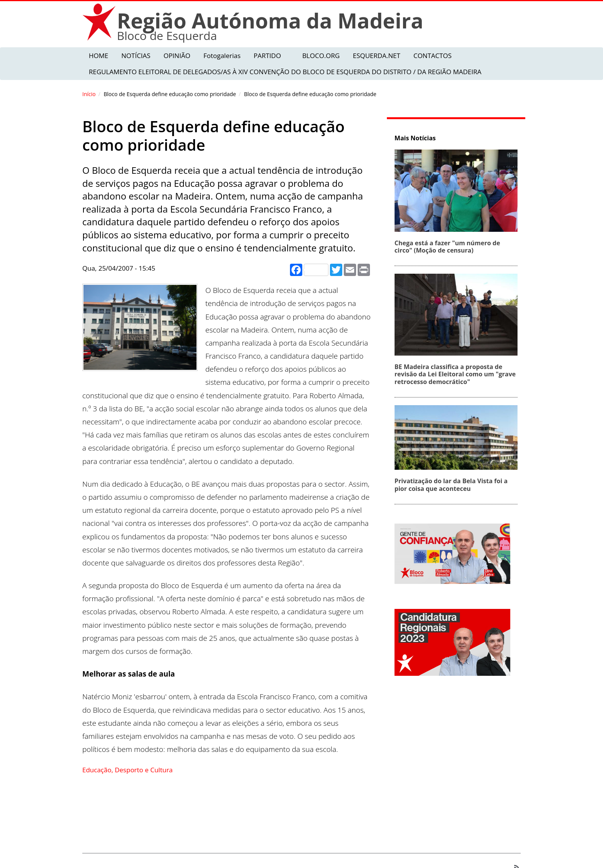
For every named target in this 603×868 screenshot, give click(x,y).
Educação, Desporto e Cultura (127, 770)
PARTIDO (267, 56)
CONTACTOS (432, 56)
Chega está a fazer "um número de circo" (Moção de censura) (450, 247)
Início (89, 94)
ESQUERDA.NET (376, 56)
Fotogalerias (222, 56)
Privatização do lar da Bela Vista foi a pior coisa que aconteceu (454, 485)
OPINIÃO (177, 56)
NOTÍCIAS (136, 56)
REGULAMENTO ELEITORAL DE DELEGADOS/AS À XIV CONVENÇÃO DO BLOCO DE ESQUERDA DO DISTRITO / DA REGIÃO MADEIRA (285, 72)
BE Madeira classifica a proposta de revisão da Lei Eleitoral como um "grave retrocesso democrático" (458, 374)
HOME (99, 56)
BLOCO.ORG (321, 56)
